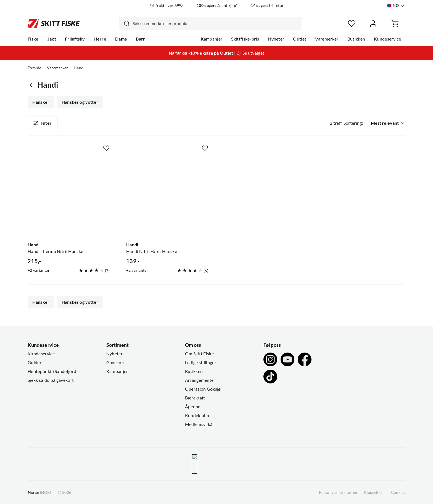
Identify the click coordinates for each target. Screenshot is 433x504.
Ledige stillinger (201, 362)
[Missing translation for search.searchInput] (125, 23)
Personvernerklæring (338, 492)
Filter (43, 123)
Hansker (41, 102)
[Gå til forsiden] (54, 23)
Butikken (356, 39)
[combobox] (210, 23)
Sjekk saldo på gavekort (51, 380)
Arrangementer (200, 380)
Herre (100, 39)
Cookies (398, 492)
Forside (34, 68)
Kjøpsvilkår (374, 492)
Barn (141, 39)
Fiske (33, 39)
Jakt (52, 39)
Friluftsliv (75, 39)
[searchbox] (216, 23)
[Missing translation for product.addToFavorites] (106, 148)
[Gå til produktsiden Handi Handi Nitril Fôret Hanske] (167, 196)
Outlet (300, 39)
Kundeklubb (197, 415)
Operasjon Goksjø (203, 389)
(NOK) (39, 493)
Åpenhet (194, 407)
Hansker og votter (80, 102)
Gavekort (116, 362)
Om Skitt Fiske (199, 354)
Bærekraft (195, 398)
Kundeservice (387, 39)
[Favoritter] (352, 24)
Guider (35, 362)
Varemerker (327, 39)
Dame (121, 39)
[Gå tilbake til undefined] (32, 85)
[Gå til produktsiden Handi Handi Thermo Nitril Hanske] (69, 196)
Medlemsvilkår (200, 424)
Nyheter (276, 39)
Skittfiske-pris (245, 39)
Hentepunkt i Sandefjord (52, 371)
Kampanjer (212, 39)
